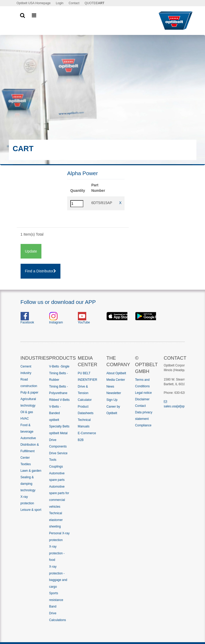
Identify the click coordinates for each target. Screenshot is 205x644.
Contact (74, 3)
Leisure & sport (31, 510)
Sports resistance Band (56, 600)
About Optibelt (116, 373)
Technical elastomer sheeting (56, 520)
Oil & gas (27, 412)
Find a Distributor (41, 271)
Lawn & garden (31, 471)
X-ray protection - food (57, 553)
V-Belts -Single (59, 366)
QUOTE (95, 3)
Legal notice (144, 393)
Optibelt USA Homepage (34, 3)
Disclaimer (142, 399)
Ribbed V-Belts (60, 400)
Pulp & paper (30, 392)
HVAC (25, 419)
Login (60, 3)
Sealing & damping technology (28, 484)
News (110, 387)
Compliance (143, 425)
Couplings (56, 467)
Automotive (28, 438)
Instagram (56, 322)
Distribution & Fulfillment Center (30, 451)
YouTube (84, 322)
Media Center (116, 380)
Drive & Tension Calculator (85, 393)
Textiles (26, 464)
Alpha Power (83, 173)
